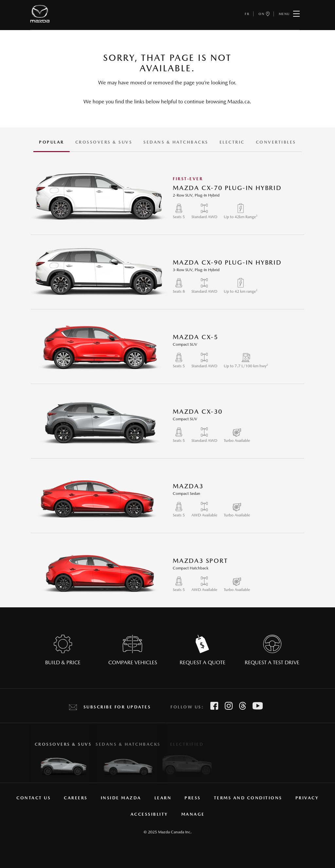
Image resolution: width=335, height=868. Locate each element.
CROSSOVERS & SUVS (104, 142)
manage (193, 814)
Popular (52, 142)
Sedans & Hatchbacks (176, 142)
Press (193, 798)
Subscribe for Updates (117, 707)
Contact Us (34, 798)
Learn (163, 798)
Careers (76, 798)
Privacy (307, 798)
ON (264, 14)
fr (247, 14)
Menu (289, 14)
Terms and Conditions (248, 798)
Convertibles (276, 142)
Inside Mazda (121, 798)
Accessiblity (149, 814)
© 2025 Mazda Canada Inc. (168, 832)
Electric (232, 142)
